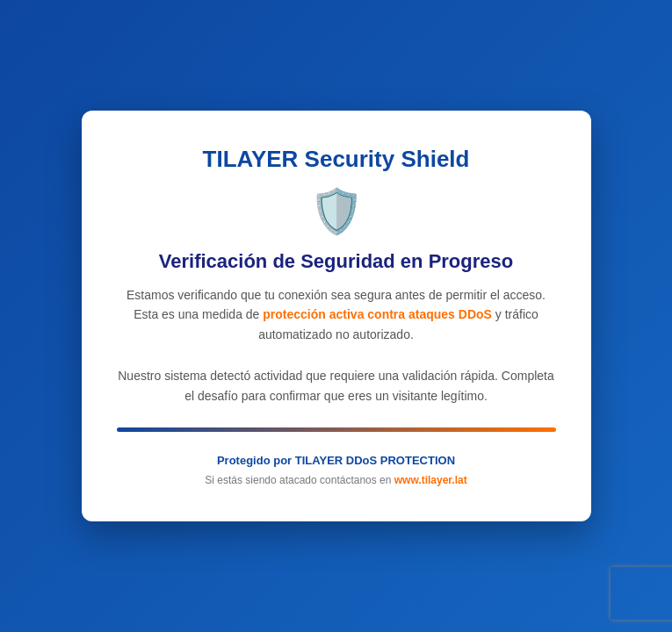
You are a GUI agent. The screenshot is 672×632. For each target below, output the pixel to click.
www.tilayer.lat (431, 480)
